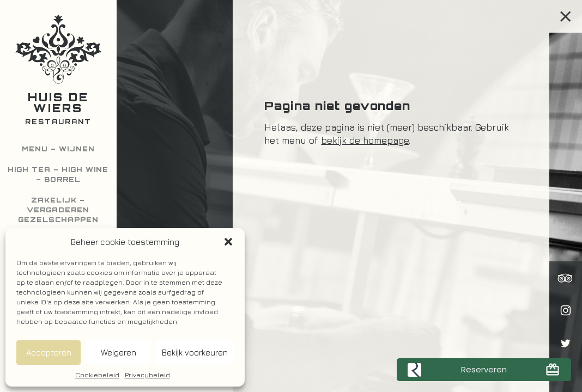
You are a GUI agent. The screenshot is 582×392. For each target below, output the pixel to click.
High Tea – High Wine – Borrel (58, 174)
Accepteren (49, 353)
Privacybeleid (147, 375)
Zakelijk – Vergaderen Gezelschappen (58, 210)
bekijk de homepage (365, 140)
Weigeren (119, 353)
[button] (228, 242)
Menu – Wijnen (58, 149)
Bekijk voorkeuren (195, 353)
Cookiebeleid (97, 375)
